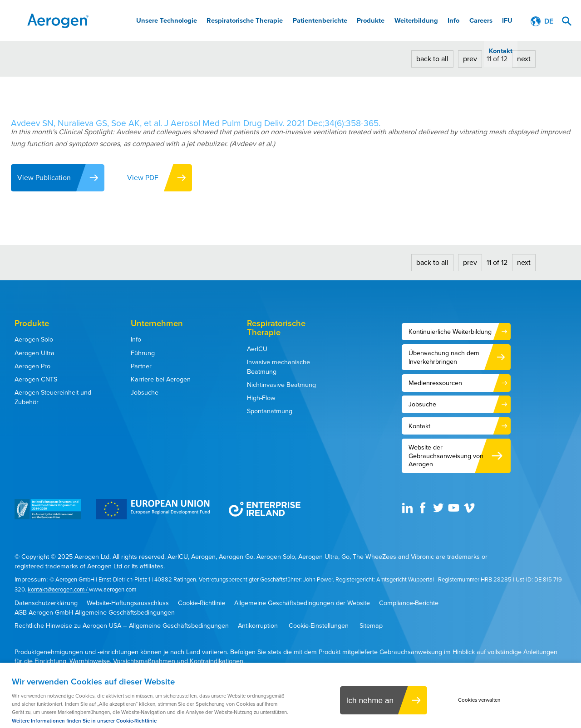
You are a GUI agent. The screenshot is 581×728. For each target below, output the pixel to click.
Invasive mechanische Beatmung (278, 367)
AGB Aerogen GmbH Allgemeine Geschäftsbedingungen (95, 613)
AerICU (257, 349)
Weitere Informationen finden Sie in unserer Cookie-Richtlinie (84, 721)
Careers (455, 21)
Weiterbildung (397, 21)
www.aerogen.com (113, 589)
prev (470, 59)
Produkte (356, 21)
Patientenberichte (309, 21)
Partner (141, 366)
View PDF (146, 178)
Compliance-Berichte (409, 603)
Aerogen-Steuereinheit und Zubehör (53, 397)
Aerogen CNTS (36, 379)
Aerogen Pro (32, 366)
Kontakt (502, 21)
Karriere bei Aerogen (161, 379)
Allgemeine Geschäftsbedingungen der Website (302, 603)
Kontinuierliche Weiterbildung (450, 332)
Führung (143, 353)
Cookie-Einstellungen (319, 626)
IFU (478, 21)
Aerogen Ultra (34, 353)
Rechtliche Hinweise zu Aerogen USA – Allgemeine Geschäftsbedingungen (122, 626)
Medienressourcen (435, 383)
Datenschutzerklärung (46, 603)
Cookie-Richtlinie (202, 603)
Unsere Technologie (165, 21)
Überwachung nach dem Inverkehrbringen (444, 357)
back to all (432, 59)
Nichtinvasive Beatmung (281, 385)
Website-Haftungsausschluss (128, 603)
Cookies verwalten (482, 701)
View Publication (44, 178)
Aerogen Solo (34, 339)
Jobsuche (145, 392)
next (524, 59)
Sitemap (371, 626)
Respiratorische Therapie (238, 21)
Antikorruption (258, 626)
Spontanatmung (270, 411)
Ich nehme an (367, 701)
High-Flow (261, 398)
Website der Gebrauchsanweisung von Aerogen (446, 456)
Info (430, 21)
